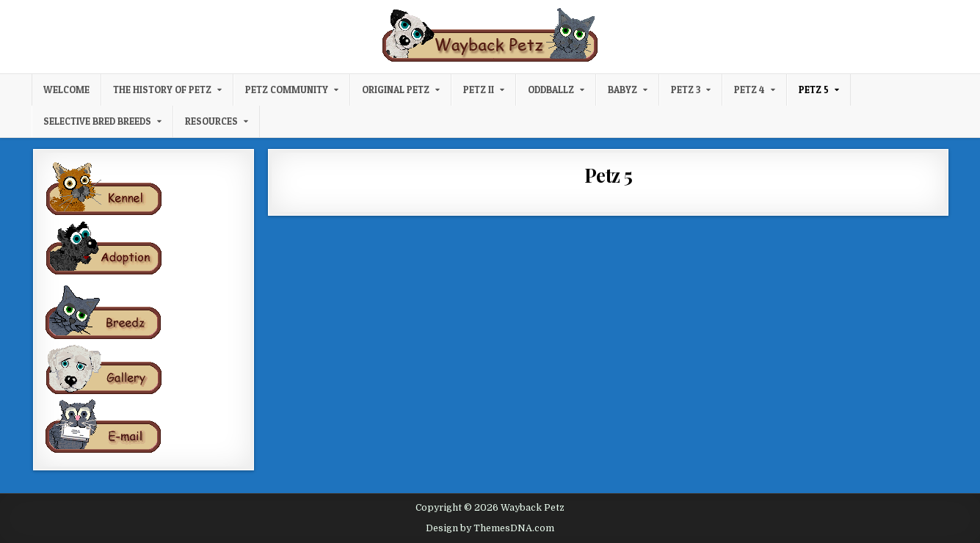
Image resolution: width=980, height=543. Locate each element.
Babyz (623, 90)
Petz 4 (749, 90)
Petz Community (287, 90)
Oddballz (551, 90)
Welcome (66, 90)
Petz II (479, 90)
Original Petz (396, 90)
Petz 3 (686, 90)
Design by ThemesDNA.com (490, 528)
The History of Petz (162, 90)
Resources (211, 121)
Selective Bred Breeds (97, 121)
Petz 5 (814, 90)
